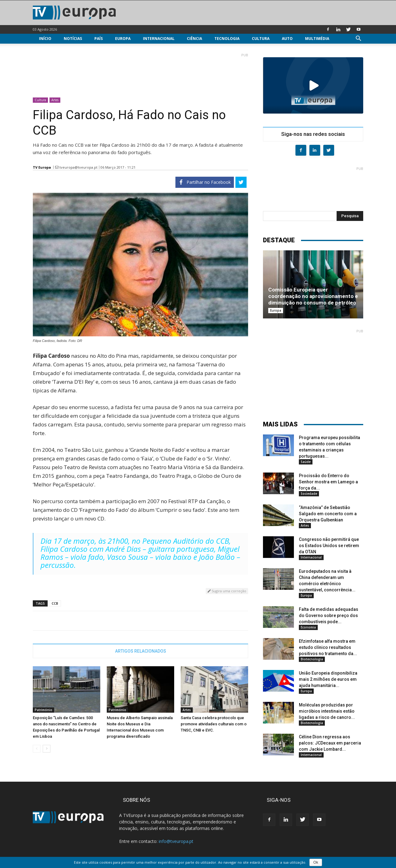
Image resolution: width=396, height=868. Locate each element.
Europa (123, 39)
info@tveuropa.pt (176, 841)
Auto (287, 39)
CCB (55, 603)
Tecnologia (227, 39)
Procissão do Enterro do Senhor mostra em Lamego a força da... (328, 482)
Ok (316, 862)
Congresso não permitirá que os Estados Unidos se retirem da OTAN (329, 546)
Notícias (73, 39)
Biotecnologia (312, 659)
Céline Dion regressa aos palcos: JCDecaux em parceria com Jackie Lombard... (330, 743)
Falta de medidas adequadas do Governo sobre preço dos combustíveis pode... (329, 615)
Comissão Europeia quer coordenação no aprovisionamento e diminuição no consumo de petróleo (313, 296)
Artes (55, 100)
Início (45, 39)
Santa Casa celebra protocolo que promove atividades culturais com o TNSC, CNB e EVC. (214, 724)
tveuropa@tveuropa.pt (78, 167)
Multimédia (317, 39)
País (99, 39)
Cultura (261, 39)
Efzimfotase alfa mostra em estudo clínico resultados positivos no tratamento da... (328, 647)
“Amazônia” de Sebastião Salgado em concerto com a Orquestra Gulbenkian (328, 514)
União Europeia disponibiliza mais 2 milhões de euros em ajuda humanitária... (328, 679)
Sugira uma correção (227, 591)
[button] (358, 39)
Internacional (159, 39)
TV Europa (42, 167)
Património (43, 710)
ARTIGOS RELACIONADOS (141, 651)
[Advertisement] (140, 73)
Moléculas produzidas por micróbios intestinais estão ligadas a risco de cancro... (327, 711)
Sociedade (309, 494)
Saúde (306, 462)
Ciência (194, 39)
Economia (308, 627)
